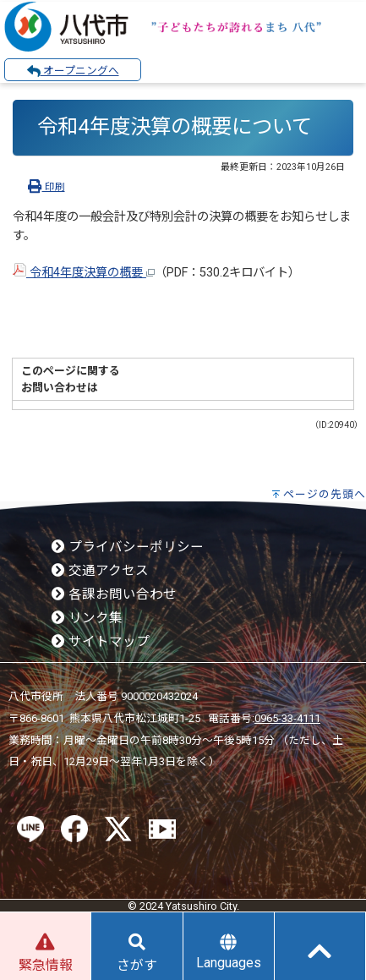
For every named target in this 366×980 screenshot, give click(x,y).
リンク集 (87, 618)
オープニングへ (73, 71)
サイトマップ (101, 642)
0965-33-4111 (287, 718)
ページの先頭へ (325, 494)
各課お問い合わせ (114, 594)
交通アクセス (100, 571)
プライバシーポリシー (128, 547)
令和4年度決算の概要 (84, 273)
